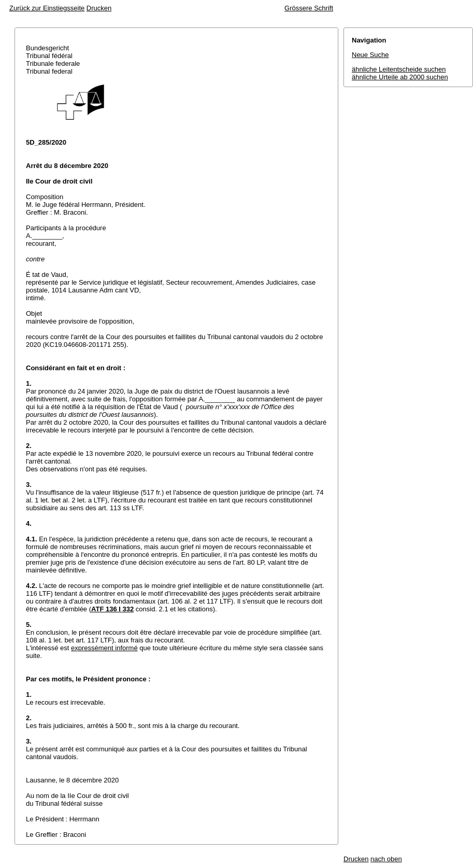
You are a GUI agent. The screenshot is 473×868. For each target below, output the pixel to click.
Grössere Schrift (309, 8)
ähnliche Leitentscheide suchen (399, 69)
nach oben (386, 859)
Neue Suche (370, 55)
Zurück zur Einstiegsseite (47, 8)
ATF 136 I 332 (112, 609)
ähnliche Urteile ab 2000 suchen (400, 77)
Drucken (99, 8)
